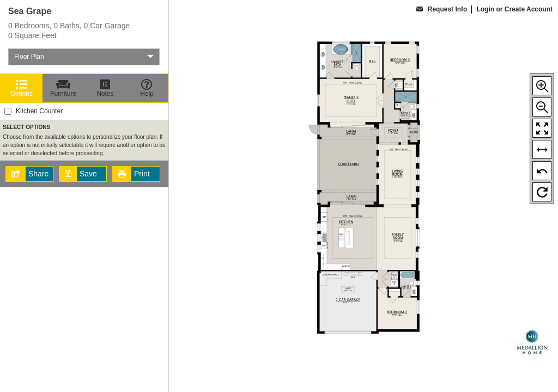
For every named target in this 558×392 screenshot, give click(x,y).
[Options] (22, 88)
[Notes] (105, 88)
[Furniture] (63, 88)
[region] (84, 196)
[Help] (147, 88)
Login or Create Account (514, 9)
